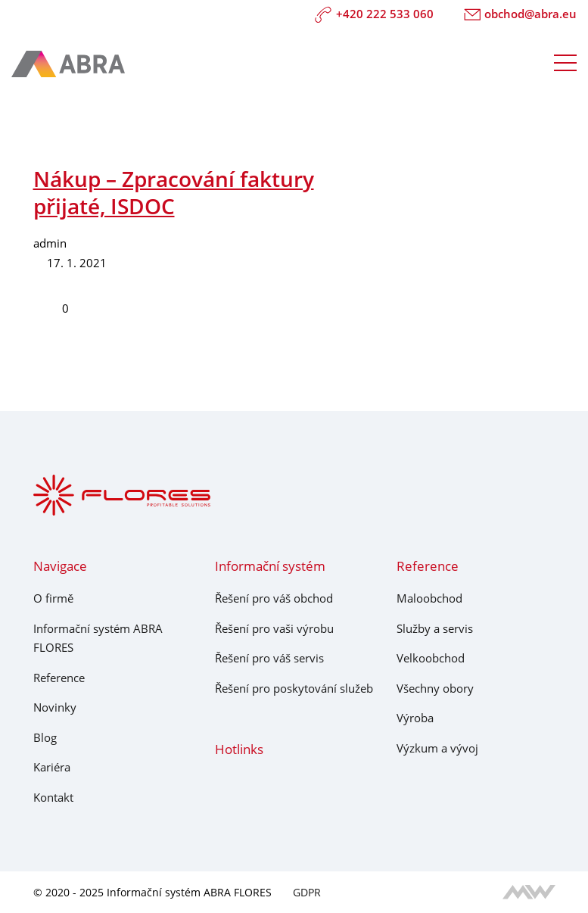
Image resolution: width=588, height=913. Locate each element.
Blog (45, 737)
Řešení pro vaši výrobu (274, 628)
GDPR (307, 892)
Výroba (415, 718)
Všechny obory (435, 688)
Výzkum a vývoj (437, 748)
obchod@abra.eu (521, 15)
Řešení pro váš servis (269, 658)
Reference (59, 678)
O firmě (53, 598)
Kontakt (53, 797)
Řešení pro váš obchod (274, 598)
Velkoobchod (431, 658)
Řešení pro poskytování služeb (294, 688)
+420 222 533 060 (374, 15)
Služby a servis (435, 628)
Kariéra (52, 767)
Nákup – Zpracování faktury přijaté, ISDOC (174, 193)
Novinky (55, 707)
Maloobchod (429, 598)
